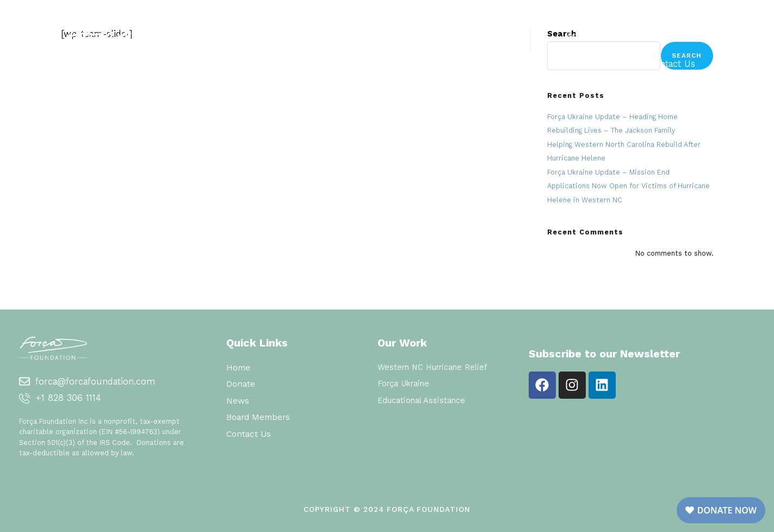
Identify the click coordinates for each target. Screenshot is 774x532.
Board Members (600, 35)
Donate (513, 35)
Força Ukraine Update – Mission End (608, 172)
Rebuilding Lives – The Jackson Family (611, 130)
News (683, 35)
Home (352, 35)
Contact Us (672, 64)
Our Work (431, 36)
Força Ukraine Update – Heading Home (612, 117)
